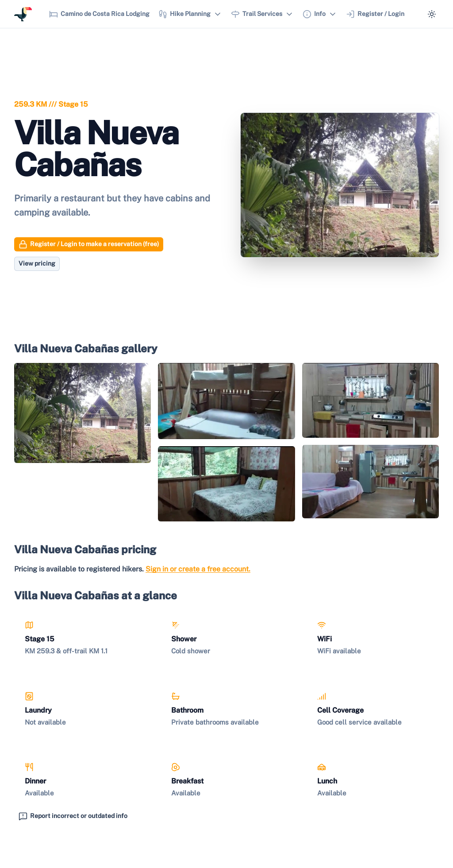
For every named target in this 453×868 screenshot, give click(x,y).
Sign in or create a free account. (198, 569)
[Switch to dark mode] (432, 14)
